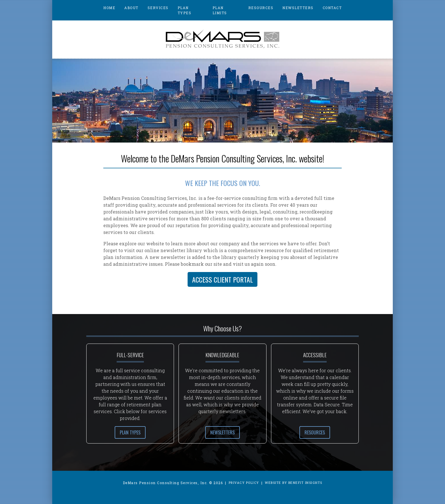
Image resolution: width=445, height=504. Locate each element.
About (131, 8)
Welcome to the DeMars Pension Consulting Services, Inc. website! (222, 158)
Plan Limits (220, 10)
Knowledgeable (222, 355)
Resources (261, 8)
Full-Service (130, 355)
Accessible (315, 355)
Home (109, 8)
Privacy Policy (244, 483)
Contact (332, 8)
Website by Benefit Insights (294, 483)
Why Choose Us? (222, 328)
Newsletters (298, 8)
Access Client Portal (222, 279)
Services (158, 8)
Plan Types (185, 10)
